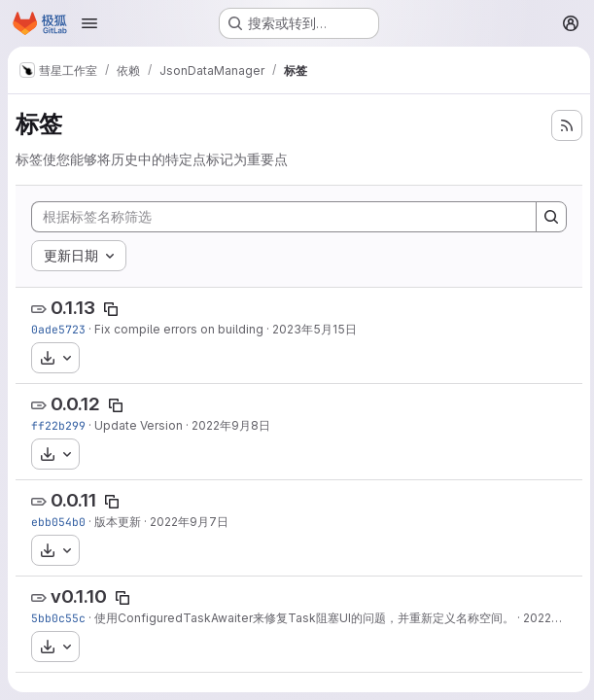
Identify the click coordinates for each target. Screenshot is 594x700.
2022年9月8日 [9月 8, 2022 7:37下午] (231, 425)
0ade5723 (58, 329)
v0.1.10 (79, 596)
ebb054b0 (58, 522)
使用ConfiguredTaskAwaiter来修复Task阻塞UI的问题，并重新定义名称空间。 (304, 618)
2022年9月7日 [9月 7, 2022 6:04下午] (189, 522)
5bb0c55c (58, 618)
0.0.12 (75, 404)
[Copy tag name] (111, 309)
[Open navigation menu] (89, 23)
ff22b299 (58, 425)
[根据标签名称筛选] (282, 217)
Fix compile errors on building (179, 329)
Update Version (139, 425)
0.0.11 (73, 500)
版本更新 (118, 522)
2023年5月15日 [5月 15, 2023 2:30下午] (314, 329)
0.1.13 (73, 308)
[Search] (547, 217)
